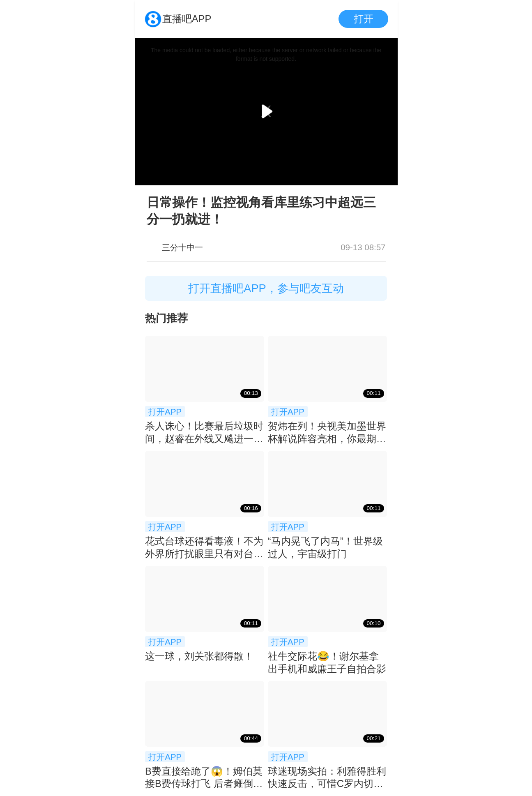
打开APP (165, 412)
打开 (364, 19)
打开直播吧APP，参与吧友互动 (266, 288)
